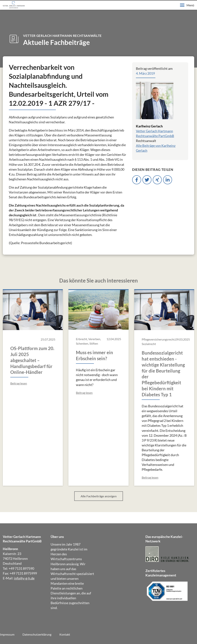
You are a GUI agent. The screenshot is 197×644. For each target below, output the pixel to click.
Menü (187, 5)
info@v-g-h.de (24, 578)
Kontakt (65, 634)
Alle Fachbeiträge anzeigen (99, 496)
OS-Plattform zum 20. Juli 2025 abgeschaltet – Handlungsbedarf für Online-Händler (32, 360)
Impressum (7, 634)
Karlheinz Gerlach (149, 126)
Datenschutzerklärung (37, 634)
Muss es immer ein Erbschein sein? (94, 355)
